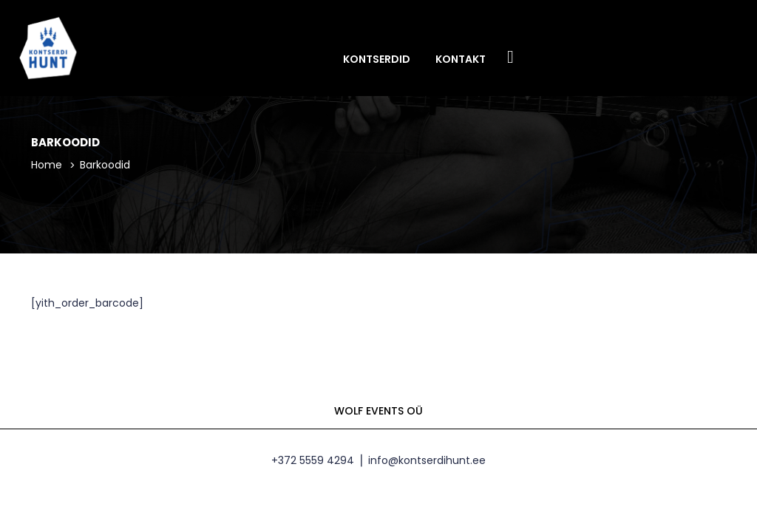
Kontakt (461, 59)
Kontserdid (377, 59)
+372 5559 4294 (313, 471)
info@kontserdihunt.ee (427, 471)
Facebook (511, 58)
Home (47, 175)
